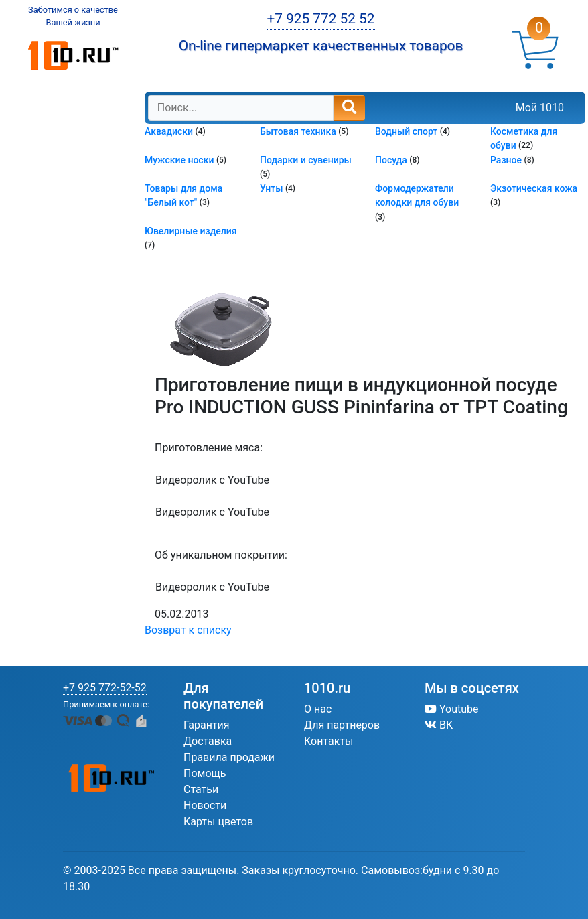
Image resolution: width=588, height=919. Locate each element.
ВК (439, 725)
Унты (273, 188)
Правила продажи (229, 757)
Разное (507, 160)
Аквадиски (170, 131)
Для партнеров (342, 725)
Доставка (208, 741)
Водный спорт (408, 131)
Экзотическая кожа (534, 188)
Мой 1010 (540, 108)
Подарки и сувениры (306, 160)
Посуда (392, 160)
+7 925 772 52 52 (320, 19)
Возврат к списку (188, 630)
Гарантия (207, 725)
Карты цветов (218, 822)
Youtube (452, 709)
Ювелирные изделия (191, 231)
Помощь (205, 773)
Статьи (201, 789)
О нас (318, 709)
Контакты (328, 741)
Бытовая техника (299, 131)
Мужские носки (180, 160)
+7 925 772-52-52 (105, 688)
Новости (205, 805)
